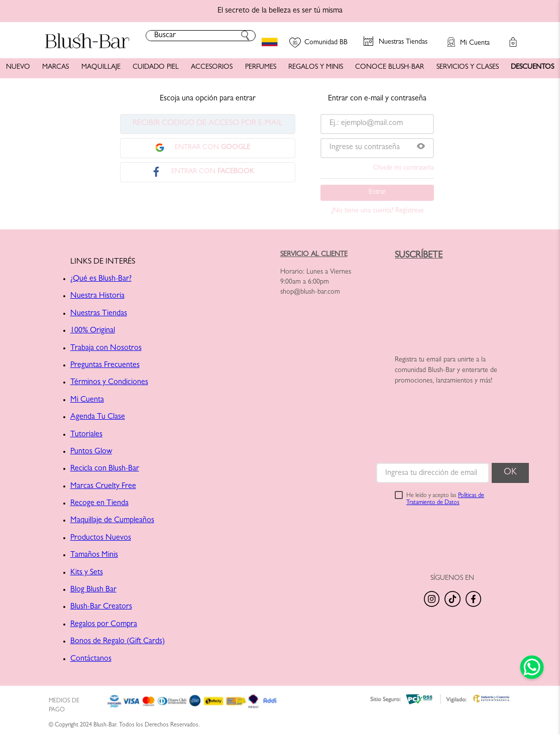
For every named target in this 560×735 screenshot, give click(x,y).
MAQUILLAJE (101, 67)
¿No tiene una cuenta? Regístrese (377, 211)
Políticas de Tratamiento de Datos (445, 500)
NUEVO (18, 67)
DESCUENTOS (532, 67)
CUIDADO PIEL (156, 67)
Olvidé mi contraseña (404, 168)
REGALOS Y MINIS (316, 67)
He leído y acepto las (445, 500)
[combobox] (201, 36)
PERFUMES (261, 67)
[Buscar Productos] (245, 36)
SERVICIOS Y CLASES (468, 67)
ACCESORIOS (212, 67)
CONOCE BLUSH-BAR (389, 67)
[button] (464, 37)
